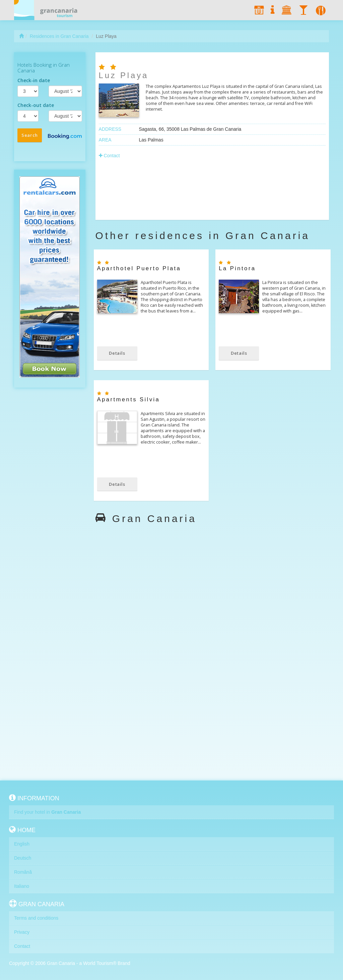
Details (117, 353)
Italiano (22, 886)
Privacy (22, 932)
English (22, 844)
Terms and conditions (36, 918)
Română (23, 872)
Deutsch (23, 858)
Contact (109, 156)
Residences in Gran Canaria (59, 36)
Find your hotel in (47, 812)
